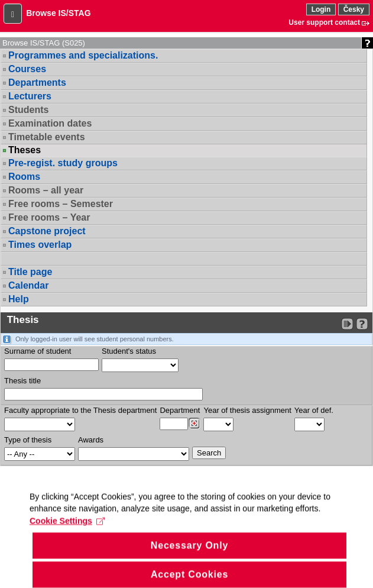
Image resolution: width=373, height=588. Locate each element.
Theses (25, 150)
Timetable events (47, 137)
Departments (37, 83)
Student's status (129, 351)
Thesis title (22, 381)
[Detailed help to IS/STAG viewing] (362, 324)
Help (19, 299)
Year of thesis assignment (247, 410)
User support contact (324, 22)
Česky (354, 9)
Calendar (28, 285)
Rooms (24, 177)
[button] (13, 14)
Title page (30, 272)
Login (321, 9)
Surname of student (38, 351)
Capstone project (47, 231)
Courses (27, 69)
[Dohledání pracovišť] (194, 424)
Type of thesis (28, 440)
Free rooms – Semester (61, 204)
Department (180, 410)
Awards (91, 440)
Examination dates (50, 123)
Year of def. (314, 410)
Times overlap (40, 245)
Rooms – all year (46, 190)
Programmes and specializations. (83, 55)
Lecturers (30, 96)
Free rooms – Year (49, 217)
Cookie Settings (67, 531)
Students (28, 110)
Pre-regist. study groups (63, 163)
